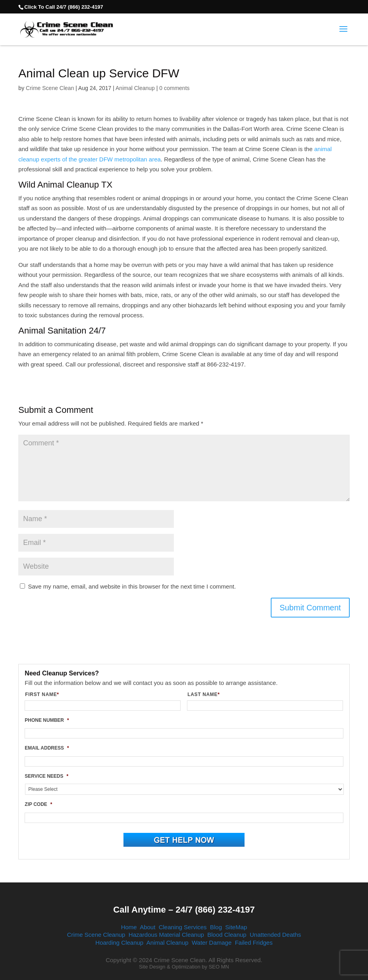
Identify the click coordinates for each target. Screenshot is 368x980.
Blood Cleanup (227, 935)
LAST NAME (207, 694)
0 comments (174, 88)
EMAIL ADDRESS (47, 748)
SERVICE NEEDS (46, 776)
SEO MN (219, 967)
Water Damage (212, 943)
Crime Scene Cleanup (96, 935)
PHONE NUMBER (47, 720)
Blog (216, 927)
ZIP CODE (38, 804)
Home (129, 927)
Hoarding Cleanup (119, 943)
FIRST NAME (45, 694)
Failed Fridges (254, 943)
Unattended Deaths (275, 935)
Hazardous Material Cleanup (166, 935)
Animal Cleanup (135, 88)
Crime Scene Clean (50, 88)
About (147, 927)
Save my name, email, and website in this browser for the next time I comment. (132, 586)
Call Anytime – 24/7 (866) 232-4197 (184, 910)
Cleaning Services (183, 927)
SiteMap (236, 927)
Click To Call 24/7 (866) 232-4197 (64, 7)
